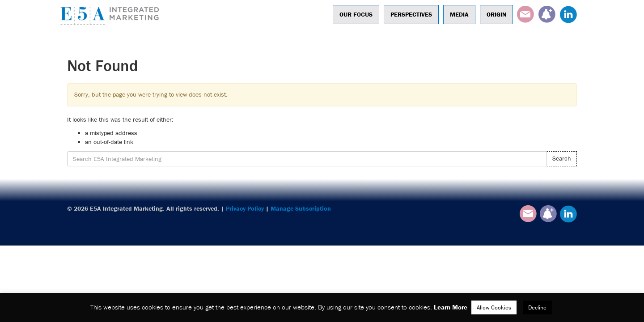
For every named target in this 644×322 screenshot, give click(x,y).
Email (525, 14)
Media (459, 14)
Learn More (451, 307)
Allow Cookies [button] (494, 307)
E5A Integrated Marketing (112, 16)
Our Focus (356, 14)
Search (562, 158)
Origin (496, 14)
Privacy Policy (245, 208)
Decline (537, 307)
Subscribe (547, 14)
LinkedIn (568, 14)
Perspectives (411, 14)
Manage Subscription (301, 208)
